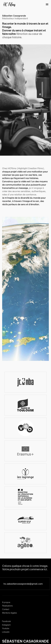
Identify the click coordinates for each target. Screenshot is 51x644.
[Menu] (47, 4)
